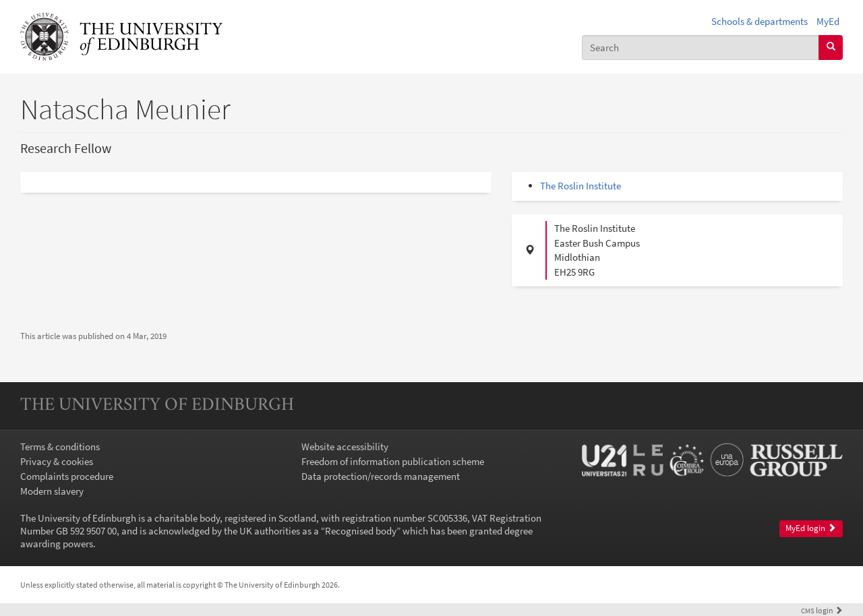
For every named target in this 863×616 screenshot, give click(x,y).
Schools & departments (760, 21)
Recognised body (361, 531)
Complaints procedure (67, 476)
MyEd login (811, 528)
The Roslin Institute (581, 186)
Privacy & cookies (57, 461)
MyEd (828, 21)
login (822, 610)
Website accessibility (345, 446)
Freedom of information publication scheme (393, 461)
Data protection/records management (381, 476)
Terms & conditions (60, 446)
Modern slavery (52, 491)
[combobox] (701, 48)
